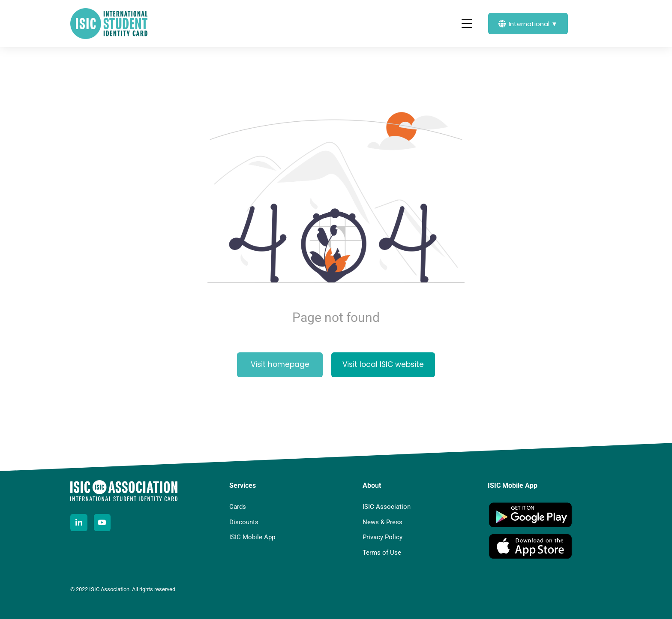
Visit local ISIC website (383, 364)
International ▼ (528, 24)
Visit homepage (280, 364)
